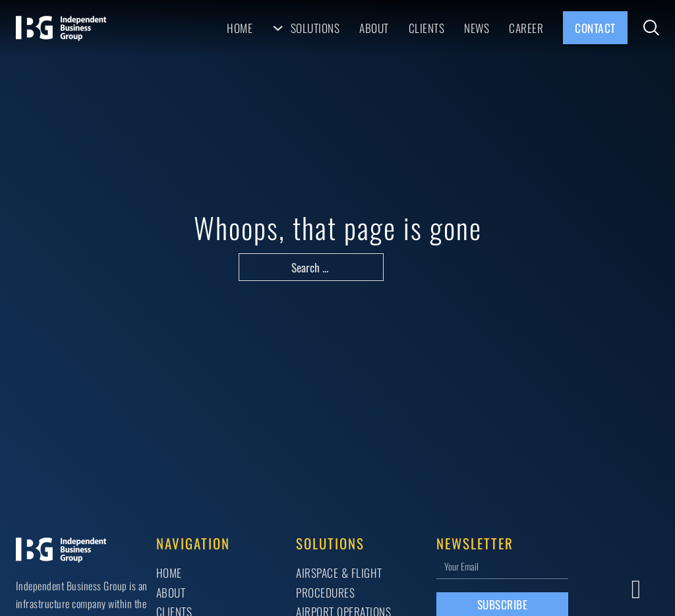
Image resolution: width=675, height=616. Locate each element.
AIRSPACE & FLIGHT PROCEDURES (339, 582)
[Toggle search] (651, 28)
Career (526, 28)
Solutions (315, 28)
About (374, 28)
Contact (595, 28)
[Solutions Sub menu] (278, 28)
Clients (427, 28)
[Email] (502, 566)
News (477, 28)
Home (240, 28)
